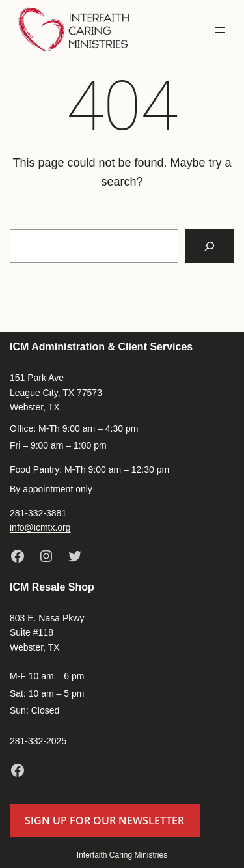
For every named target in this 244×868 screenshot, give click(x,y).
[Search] (210, 246)
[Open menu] (220, 30)
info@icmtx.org (40, 527)
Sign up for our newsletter (104, 820)
